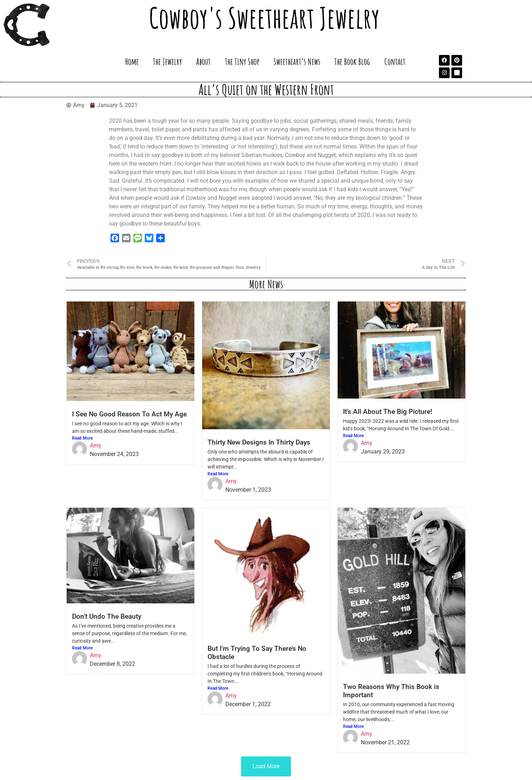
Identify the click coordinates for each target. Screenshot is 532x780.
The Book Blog (352, 61)
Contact (395, 61)
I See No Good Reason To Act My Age (129, 414)
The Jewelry (167, 61)
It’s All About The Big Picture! (388, 412)
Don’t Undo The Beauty (107, 616)
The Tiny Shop (242, 61)
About (203, 61)
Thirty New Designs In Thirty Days (259, 442)
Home (132, 61)
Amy (96, 445)
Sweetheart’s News (297, 61)
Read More (82, 438)
